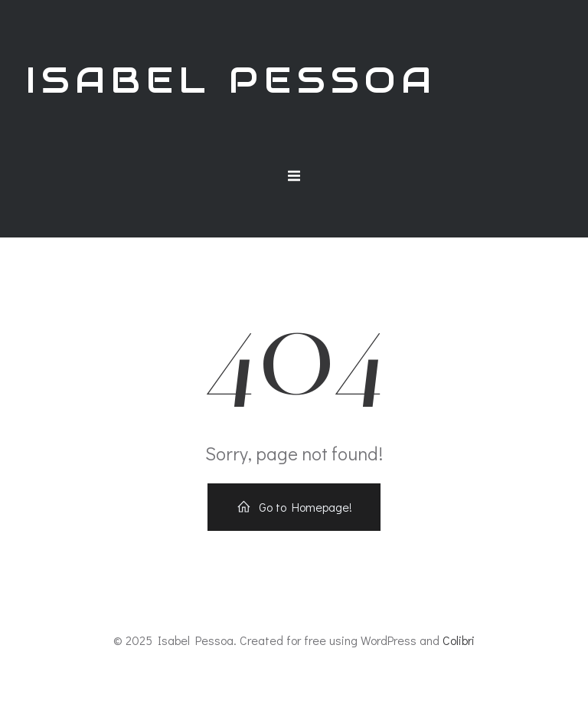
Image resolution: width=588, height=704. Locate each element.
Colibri (459, 640)
